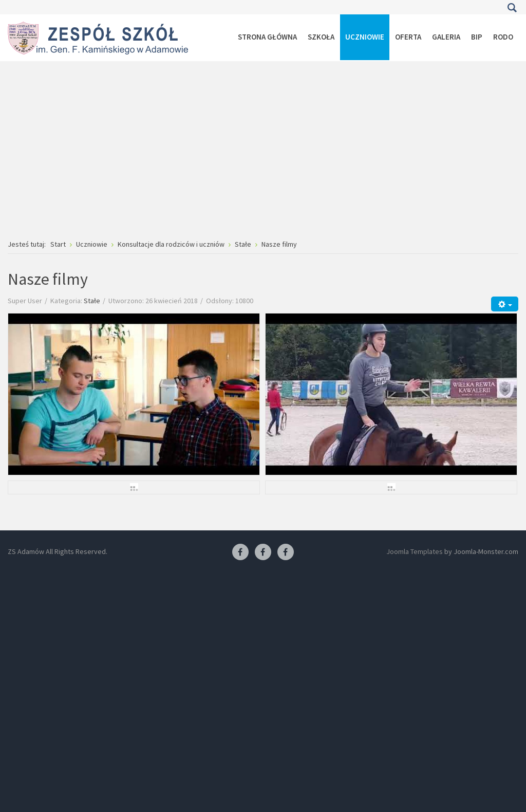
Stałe (92, 301)
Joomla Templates (415, 551)
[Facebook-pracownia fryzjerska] (263, 552)
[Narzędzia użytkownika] (505, 304)
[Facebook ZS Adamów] (240, 552)
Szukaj (512, 8)
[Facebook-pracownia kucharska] (286, 552)
